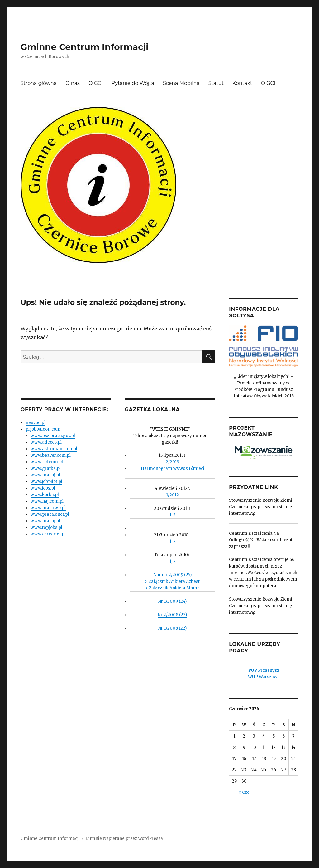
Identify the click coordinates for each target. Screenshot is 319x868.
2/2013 (172, 462)
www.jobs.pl (43, 488)
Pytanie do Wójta (133, 83)
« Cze (244, 792)
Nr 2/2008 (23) (172, 615)
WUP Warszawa (264, 677)
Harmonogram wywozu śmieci (173, 468)
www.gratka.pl (46, 468)
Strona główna (39, 83)
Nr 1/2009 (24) (172, 601)
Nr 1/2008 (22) (172, 628)
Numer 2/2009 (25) (173, 575)
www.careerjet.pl (48, 534)
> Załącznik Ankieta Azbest (172, 581)
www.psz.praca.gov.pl (53, 436)
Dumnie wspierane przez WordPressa (124, 839)
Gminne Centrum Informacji (85, 47)
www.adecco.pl (46, 442)
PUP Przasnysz (264, 670)
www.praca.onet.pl (50, 514)
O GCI (96, 83)
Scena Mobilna (181, 83)
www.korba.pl (45, 495)
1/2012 (172, 495)
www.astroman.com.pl (54, 449)
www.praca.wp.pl (48, 508)
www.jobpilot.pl (46, 482)
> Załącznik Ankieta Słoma (173, 588)
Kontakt (242, 83)
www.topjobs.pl (46, 527)
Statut (216, 83)
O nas (73, 83)
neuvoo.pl (36, 423)
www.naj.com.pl (47, 501)
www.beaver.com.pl (51, 455)
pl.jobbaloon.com (43, 429)
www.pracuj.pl (45, 475)
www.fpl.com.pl (47, 462)
